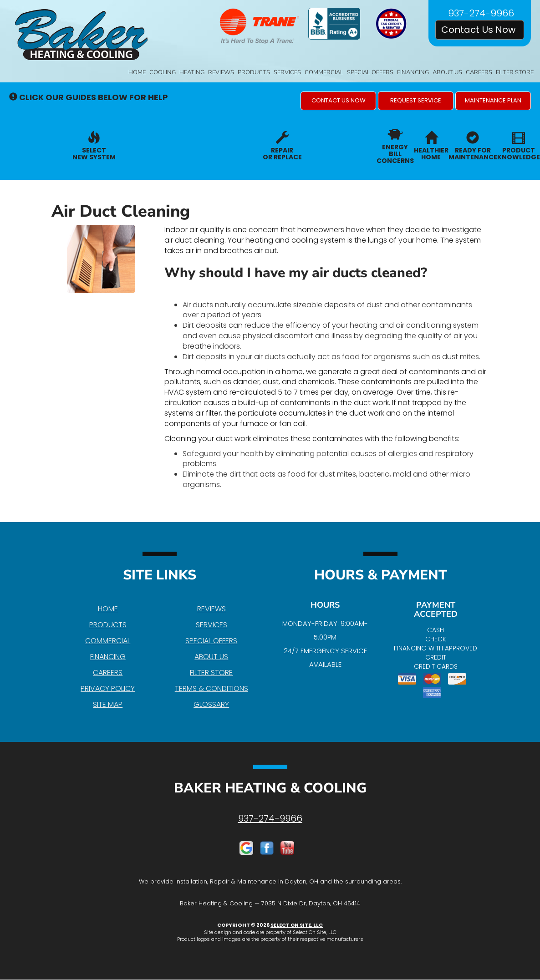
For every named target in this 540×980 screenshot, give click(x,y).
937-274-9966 (270, 818)
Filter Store (515, 72)
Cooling (163, 72)
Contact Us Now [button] (480, 30)
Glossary (211, 704)
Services (287, 72)
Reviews (221, 72)
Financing (413, 72)
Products (254, 72)
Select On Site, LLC (297, 925)
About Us (447, 72)
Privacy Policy (108, 688)
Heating (192, 72)
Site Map (108, 704)
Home (137, 72)
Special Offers (370, 72)
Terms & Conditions (211, 688)
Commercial (324, 72)
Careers (479, 72)
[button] (338, 101)
